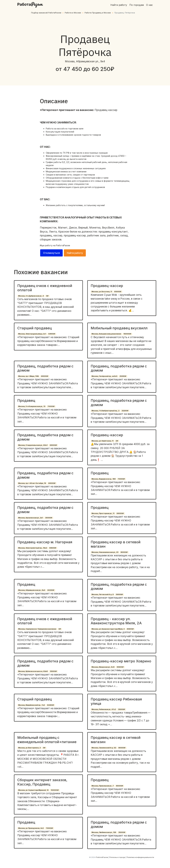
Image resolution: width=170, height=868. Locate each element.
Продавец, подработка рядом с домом (45, 368)
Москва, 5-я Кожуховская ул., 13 (32, 406)
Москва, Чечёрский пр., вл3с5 (104, 376)
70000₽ (51, 406)
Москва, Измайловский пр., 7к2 (31, 705)
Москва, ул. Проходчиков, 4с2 (31, 828)
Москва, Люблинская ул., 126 (104, 832)
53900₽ (52, 334)
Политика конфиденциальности (140, 857)
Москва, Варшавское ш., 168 (104, 479)
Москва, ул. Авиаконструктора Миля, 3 (108, 629)
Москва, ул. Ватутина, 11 (102, 292)
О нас (149, 5)
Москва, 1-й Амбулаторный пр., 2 (105, 411)
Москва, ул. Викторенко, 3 (29, 748)
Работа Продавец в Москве (98, 13)
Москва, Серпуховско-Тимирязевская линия (37, 629)
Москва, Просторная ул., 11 (103, 513)
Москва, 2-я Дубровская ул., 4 (31, 296)
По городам (137, 5)
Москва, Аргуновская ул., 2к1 (31, 518)
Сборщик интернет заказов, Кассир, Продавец (42, 782)
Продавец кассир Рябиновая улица (116, 701)
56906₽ (119, 595)
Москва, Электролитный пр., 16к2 (33, 548)
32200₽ (125, 411)
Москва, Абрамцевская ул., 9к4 (32, 590)
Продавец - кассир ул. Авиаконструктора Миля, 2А (116, 621)
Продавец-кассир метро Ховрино (121, 661)
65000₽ (118, 292)
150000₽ (127, 334)
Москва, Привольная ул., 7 (103, 786)
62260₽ (51, 705)
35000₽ (53, 671)
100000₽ (55, 790)
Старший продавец (35, 328)
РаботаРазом (63, 245)
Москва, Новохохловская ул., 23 (105, 552)
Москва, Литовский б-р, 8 (103, 595)
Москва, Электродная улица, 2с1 (32, 334)
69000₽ (45, 376)
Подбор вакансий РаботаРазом (46, 13)
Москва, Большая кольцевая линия (106, 334)
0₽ (47, 296)
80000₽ (124, 552)
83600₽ (53, 548)
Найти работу (119, 5)
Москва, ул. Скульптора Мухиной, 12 (33, 790)
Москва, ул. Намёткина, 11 (102, 441)
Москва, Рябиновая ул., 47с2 (104, 709)
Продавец (26, 400)
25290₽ (123, 376)
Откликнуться (51, 253)
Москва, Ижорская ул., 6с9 (103, 667)
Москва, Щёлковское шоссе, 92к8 (33, 671)
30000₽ (49, 518)
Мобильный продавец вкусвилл (119, 328)
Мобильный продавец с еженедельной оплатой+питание (47, 740)
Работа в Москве (73, 13)
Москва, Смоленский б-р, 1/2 (104, 748)
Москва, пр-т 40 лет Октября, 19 (32, 483)
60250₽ (51, 590)
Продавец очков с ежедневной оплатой (45, 288)
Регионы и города (117, 857)
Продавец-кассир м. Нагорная (45, 542)
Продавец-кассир (107, 286)
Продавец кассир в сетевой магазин (116, 544)
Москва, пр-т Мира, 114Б (28, 376)
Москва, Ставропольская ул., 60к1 (33, 445)
